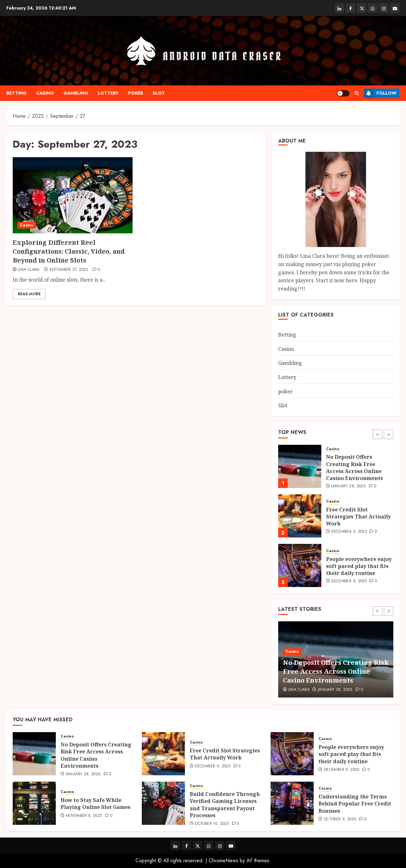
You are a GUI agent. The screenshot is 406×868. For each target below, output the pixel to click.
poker (136, 93)
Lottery (108, 93)
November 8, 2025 (84, 816)
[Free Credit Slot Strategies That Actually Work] (300, 516)
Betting (16, 93)
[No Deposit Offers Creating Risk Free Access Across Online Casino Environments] (300, 466)
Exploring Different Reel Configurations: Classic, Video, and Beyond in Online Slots (69, 251)
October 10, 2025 (212, 824)
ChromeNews (223, 861)
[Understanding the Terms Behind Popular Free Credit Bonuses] (292, 803)
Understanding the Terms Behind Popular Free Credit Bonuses (355, 804)
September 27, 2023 (69, 270)
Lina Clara (29, 270)
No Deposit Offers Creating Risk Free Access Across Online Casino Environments (354, 467)
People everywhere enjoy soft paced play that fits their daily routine (359, 566)
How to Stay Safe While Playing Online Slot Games (95, 804)
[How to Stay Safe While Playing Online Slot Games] (34, 803)
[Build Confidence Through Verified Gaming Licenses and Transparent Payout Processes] (163, 803)
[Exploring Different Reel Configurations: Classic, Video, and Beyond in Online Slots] (73, 195)
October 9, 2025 (340, 819)
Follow (380, 93)
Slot (159, 93)
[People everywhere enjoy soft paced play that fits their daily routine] (300, 565)
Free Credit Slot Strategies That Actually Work (358, 517)
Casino (45, 93)
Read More (29, 294)
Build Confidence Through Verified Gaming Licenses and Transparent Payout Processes (225, 805)
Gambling (76, 93)
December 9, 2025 (349, 532)
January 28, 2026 (349, 486)
